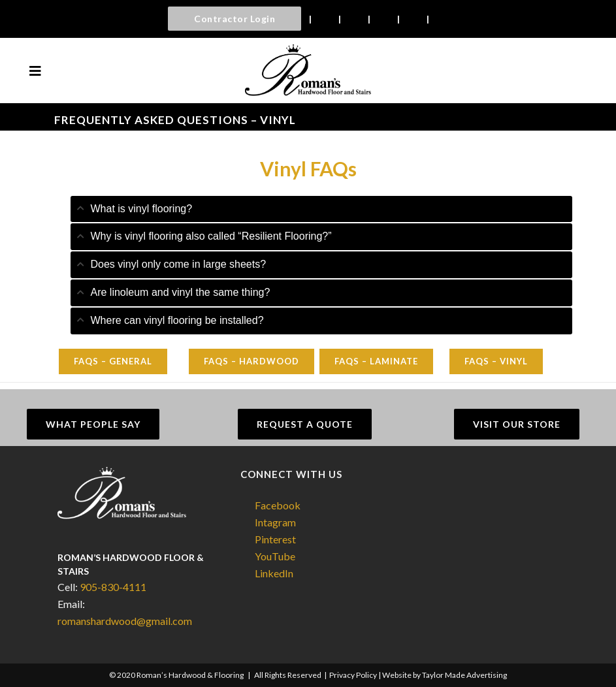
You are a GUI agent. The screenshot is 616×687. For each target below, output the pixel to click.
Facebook (278, 505)
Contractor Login (235, 19)
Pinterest (275, 539)
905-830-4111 (113, 587)
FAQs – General (113, 361)
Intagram (275, 522)
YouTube (275, 556)
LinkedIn (274, 573)
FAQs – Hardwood (251, 361)
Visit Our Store (517, 424)
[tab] (321, 209)
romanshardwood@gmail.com (125, 621)
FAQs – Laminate (376, 361)
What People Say (93, 424)
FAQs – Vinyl (496, 361)
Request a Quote (305, 424)
